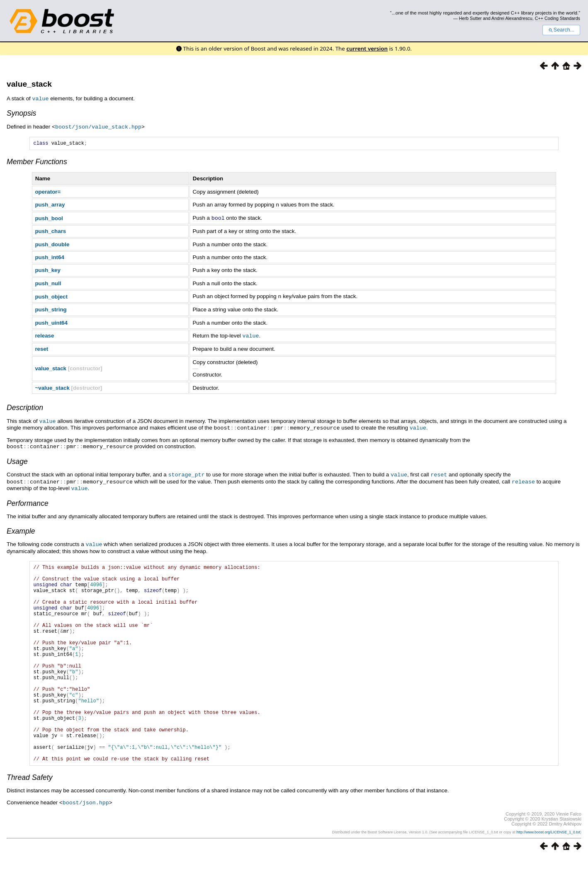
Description (25, 406)
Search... (561, 30)
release (44, 335)
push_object (51, 296)
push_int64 (49, 257)
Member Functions (37, 162)
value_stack (29, 84)
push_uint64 (51, 322)
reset (41, 348)
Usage (17, 459)
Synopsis (21, 113)
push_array (50, 205)
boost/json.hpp (86, 840)
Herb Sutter (470, 18)
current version (367, 49)
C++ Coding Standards (558, 18)
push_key (48, 270)
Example (21, 527)
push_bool (49, 218)
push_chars (50, 231)
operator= (48, 192)
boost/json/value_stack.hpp (98, 126)
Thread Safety (30, 816)
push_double (52, 244)
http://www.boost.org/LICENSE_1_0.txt (548, 870)
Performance (28, 500)
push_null (48, 283)
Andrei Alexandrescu (512, 18)
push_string (51, 309)
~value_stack (52, 387)
